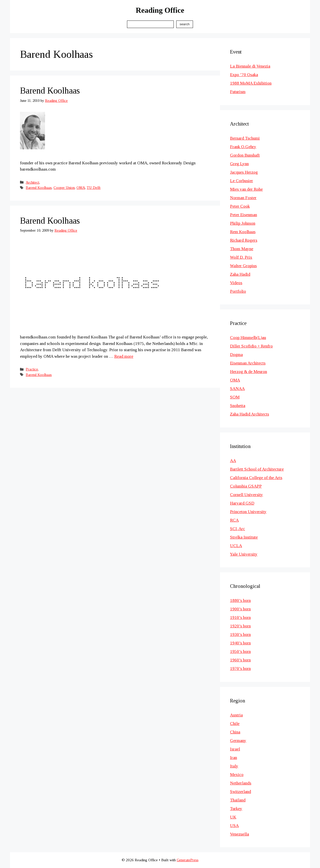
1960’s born (240, 660)
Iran (233, 758)
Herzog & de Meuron (248, 372)
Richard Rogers (244, 240)
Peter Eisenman (243, 215)
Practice (32, 369)
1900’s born (240, 609)
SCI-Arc (237, 529)
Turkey (236, 809)
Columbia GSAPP (246, 486)
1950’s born (240, 652)
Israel (235, 749)
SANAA (237, 389)
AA (233, 461)
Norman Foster (243, 198)
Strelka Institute (244, 537)
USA (234, 826)
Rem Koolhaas (243, 232)
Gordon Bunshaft (245, 155)
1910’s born (240, 617)
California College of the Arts (256, 478)
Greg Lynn (239, 164)
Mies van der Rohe (246, 189)
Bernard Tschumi (245, 138)
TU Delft (94, 188)
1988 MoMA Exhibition (251, 83)
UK (233, 817)
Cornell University (246, 495)
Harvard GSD (242, 503)
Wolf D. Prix (241, 257)
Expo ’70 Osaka (244, 75)
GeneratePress (188, 860)
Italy (234, 766)
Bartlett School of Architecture (257, 469)
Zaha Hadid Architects (249, 414)
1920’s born (240, 626)
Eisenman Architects (248, 363)
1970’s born (240, 669)
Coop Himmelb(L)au (248, 338)
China (235, 732)
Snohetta (238, 406)
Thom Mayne (242, 249)
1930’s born (240, 634)
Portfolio (238, 291)
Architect (32, 182)
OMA (81, 188)
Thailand (238, 800)
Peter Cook (240, 206)
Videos (236, 283)
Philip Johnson (243, 223)
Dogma (236, 355)
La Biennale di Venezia (250, 66)
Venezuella (239, 834)
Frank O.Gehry (243, 147)
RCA (234, 520)
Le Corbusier (241, 181)
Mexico (237, 775)
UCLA (236, 546)
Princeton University (248, 512)
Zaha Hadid (240, 274)
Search (184, 24)
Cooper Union (64, 188)
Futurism (238, 92)
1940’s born (240, 643)
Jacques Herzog (244, 172)
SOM (235, 397)
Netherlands (241, 783)
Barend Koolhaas (50, 91)
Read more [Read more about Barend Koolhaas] (124, 356)
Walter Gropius (243, 266)
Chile (235, 724)
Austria (236, 715)
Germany (238, 741)
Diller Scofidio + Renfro (251, 346)
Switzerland (240, 792)
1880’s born (240, 600)
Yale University (244, 554)
